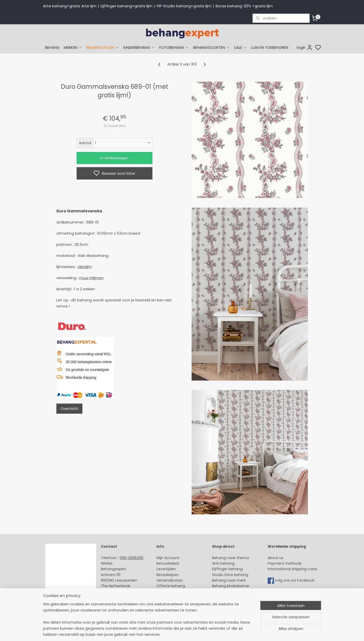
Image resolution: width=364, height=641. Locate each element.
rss (230, 632)
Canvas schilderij (227, 609)
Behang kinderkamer (231, 586)
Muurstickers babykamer (234, 592)
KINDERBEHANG (139, 47)
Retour (162, 563)
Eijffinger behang (227, 569)
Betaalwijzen (168, 575)
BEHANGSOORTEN (212, 47)
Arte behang (223, 563)
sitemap (219, 632)
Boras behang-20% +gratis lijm (244, 6)
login (305, 48)
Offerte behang (171, 586)
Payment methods (285, 563)
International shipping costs (292, 569)
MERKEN (73, 47)
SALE (241, 47)
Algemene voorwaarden (178, 603)
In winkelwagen (114, 158)
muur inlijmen (91, 278)
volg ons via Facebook (295, 580)
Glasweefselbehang (230, 597)
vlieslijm (85, 267)
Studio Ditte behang (230, 575)
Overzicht (69, 408)
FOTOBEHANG (174, 47)
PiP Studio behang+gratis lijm (184, 6)
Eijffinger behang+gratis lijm (127, 6)
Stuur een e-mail (117, 592)
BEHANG (52, 47)
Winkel (162, 592)
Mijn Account (168, 558)
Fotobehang (223, 603)
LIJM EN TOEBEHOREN (270, 47)
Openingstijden (115, 597)
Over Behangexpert (174, 597)
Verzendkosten (170, 580)
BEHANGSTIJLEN (103, 47)
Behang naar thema (231, 558)
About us (276, 558)
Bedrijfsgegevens (116, 603)
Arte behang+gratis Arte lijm (70, 6)
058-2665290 (131, 558)
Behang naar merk (229, 580)
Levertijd (164, 569)
